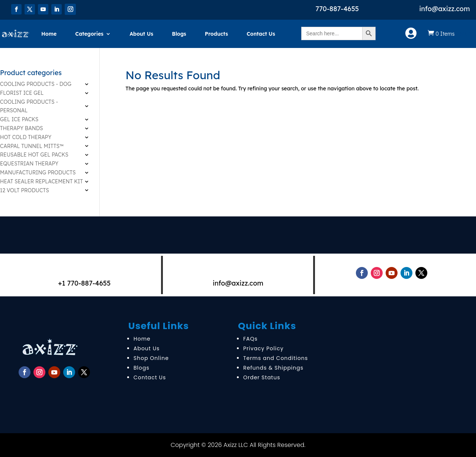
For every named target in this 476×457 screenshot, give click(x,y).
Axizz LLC (236, 445)
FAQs (250, 339)
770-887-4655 (337, 9)
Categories (89, 34)
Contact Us (261, 34)
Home (49, 34)
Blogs (179, 34)
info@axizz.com (444, 9)
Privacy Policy (263, 348)
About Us (141, 34)
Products (216, 34)
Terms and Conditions (276, 358)
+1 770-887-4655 (84, 283)
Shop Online (151, 358)
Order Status (262, 377)
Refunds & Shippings (273, 368)
